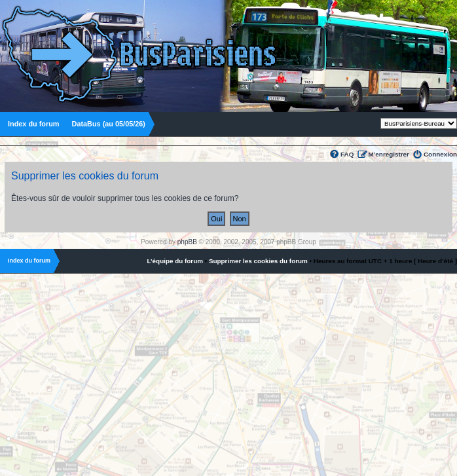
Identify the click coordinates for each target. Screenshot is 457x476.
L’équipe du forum (175, 261)
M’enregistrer (389, 154)
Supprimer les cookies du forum (258, 261)
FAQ (347, 154)
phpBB (187, 242)
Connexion (440, 154)
